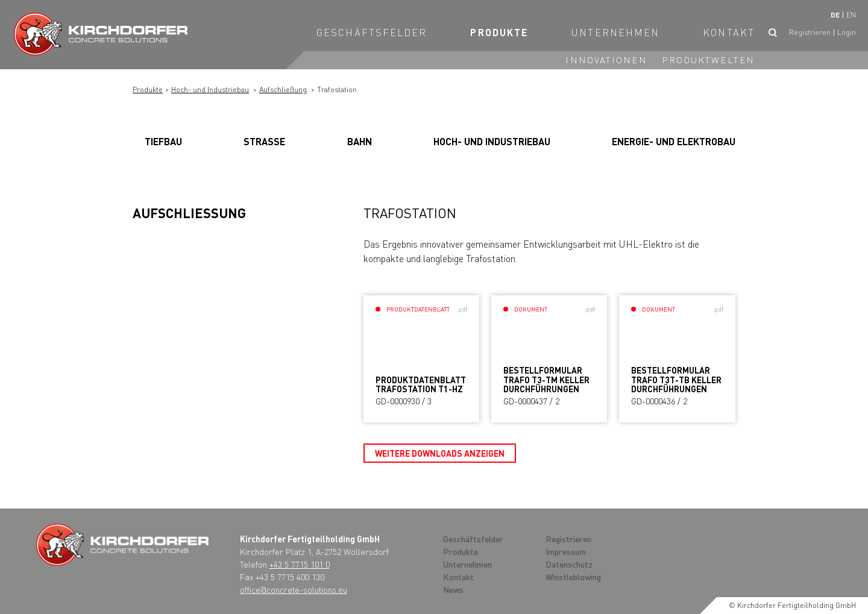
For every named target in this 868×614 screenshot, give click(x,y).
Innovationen (606, 60)
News (453, 589)
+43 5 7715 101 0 (300, 564)
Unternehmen (615, 32)
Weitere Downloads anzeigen (440, 453)
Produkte (499, 32)
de (835, 15)
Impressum (566, 551)
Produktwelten (708, 60)
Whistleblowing (573, 577)
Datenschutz (569, 564)
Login (847, 32)
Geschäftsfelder (372, 32)
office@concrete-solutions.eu (294, 589)
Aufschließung (283, 89)
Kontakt (729, 32)
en (851, 15)
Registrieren (810, 32)
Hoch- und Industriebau (210, 89)
